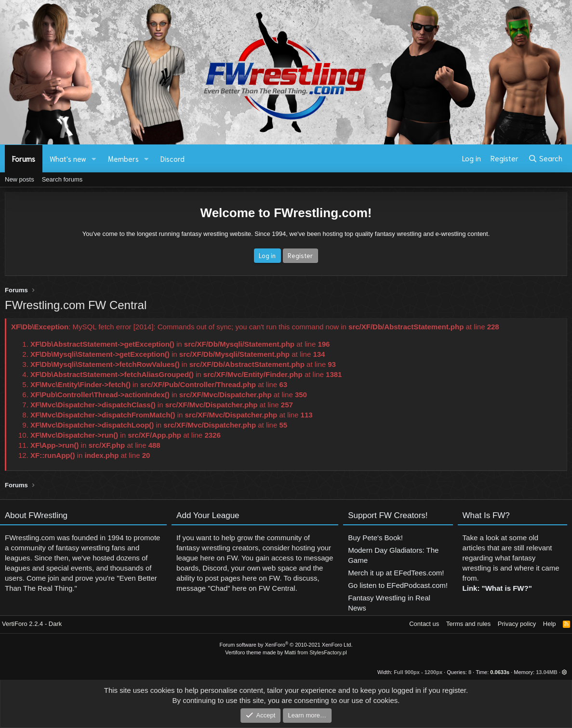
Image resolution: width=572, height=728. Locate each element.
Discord (173, 158)
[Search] (545, 158)
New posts (20, 179)
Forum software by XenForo (286, 645)
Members (123, 158)
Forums (24, 158)
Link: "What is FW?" (497, 626)
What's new (68, 158)
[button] (94, 159)
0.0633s (500, 672)
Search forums (62, 179)
